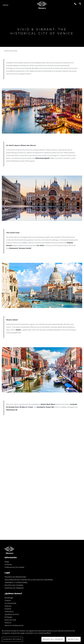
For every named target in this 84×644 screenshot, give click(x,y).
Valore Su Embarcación (14, 625)
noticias (8, 606)
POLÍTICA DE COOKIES (14, 585)
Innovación (9, 612)
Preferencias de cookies (14, 567)
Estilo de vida (10, 620)
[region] (42, 636)
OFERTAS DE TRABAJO (14, 588)
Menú (6, 5)
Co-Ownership (10, 603)
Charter (8, 600)
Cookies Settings (12, 639)
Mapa (7, 562)
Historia (8, 623)
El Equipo (8, 617)
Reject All (73, 639)
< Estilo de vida (10, 51)
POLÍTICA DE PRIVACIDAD (15, 577)
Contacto (8, 564)
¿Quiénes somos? (12, 614)
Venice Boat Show (48, 404)
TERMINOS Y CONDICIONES (16, 582)
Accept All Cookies (53, 639)
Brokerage (9, 598)
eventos (8, 609)
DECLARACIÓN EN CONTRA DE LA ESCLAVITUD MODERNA (29, 580)
